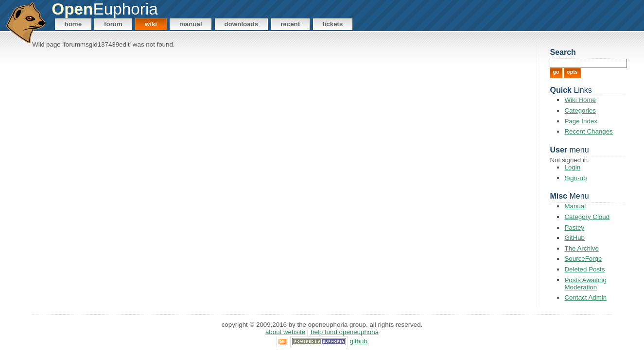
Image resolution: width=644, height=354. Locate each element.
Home (73, 24)
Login (572, 167)
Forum (113, 24)
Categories (580, 110)
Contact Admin (585, 297)
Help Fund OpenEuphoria (345, 332)
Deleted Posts (584, 269)
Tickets (332, 24)
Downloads (242, 24)
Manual (191, 24)
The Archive (581, 248)
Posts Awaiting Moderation (585, 284)
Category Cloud (587, 217)
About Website (285, 332)
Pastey (574, 228)
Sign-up (575, 178)
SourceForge (583, 259)
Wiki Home (580, 100)
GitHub (574, 238)
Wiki (151, 24)
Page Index (581, 121)
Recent (290, 24)
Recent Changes (588, 131)
